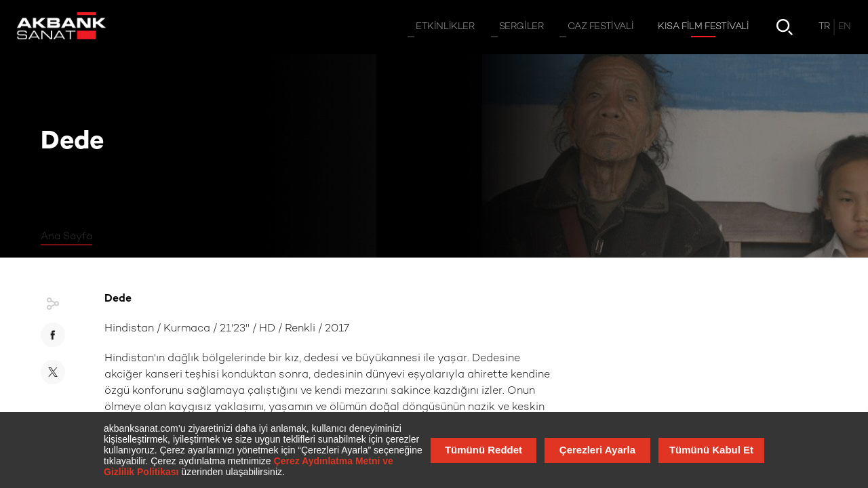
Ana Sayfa (66, 237)
